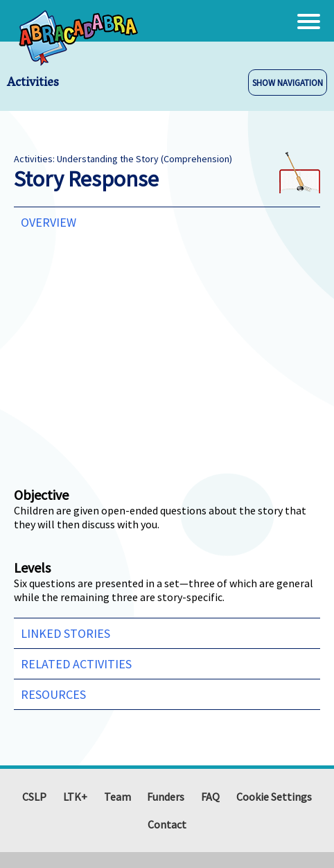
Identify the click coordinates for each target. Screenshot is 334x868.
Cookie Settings (274, 797)
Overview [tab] (49, 222)
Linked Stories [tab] (65, 633)
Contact (167, 824)
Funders (166, 797)
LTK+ (75, 797)
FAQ (210, 797)
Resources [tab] (53, 694)
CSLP (34, 797)
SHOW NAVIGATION (288, 83)
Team (117, 797)
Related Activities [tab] (76, 664)
